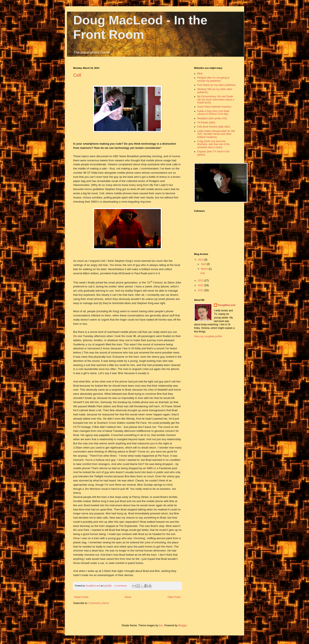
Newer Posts (81, 597)
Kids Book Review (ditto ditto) (214, 127)
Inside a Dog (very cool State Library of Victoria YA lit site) (213, 113)
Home (128, 597)
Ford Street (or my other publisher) (216, 85)
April (204, 264)
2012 (201, 285)
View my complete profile (208, 336)
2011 (201, 290)
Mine (200, 74)
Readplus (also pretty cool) (212, 118)
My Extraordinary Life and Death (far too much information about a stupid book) (216, 100)
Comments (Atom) (99, 603)
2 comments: (121, 586)
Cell (77, 75)
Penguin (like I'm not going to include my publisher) (213, 79)
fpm (161, 625)
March (205, 269)
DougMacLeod (227, 305)
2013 (201, 281)
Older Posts (174, 597)
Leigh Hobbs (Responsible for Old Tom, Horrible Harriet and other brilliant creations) (216, 134)
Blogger (183, 625)
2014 (201, 260)
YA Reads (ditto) (206, 123)
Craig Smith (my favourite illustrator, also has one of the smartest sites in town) (214, 144)
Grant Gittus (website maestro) (214, 107)
